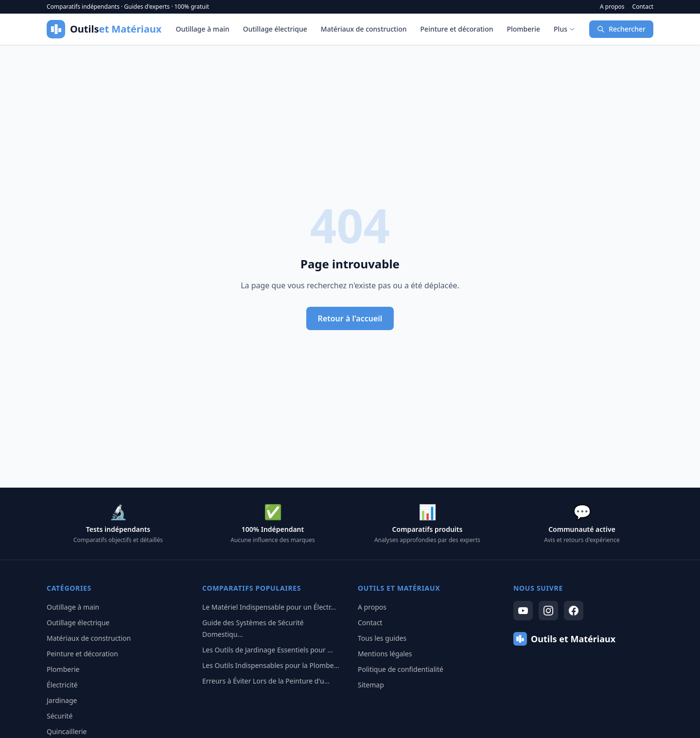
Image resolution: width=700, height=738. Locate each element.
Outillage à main (202, 29)
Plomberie (523, 29)
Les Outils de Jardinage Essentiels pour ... (268, 650)
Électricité (62, 685)
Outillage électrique (275, 29)
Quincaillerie (67, 731)
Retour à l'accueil (350, 318)
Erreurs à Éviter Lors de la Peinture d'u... (266, 681)
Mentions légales (385, 654)
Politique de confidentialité (401, 669)
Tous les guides (382, 638)
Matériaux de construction (364, 29)
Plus (564, 29)
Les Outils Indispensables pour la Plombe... (271, 665)
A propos (612, 7)
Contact (643, 7)
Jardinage (62, 700)
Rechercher (621, 29)
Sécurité (60, 716)
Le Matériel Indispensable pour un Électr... (269, 607)
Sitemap (371, 685)
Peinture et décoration (457, 29)
